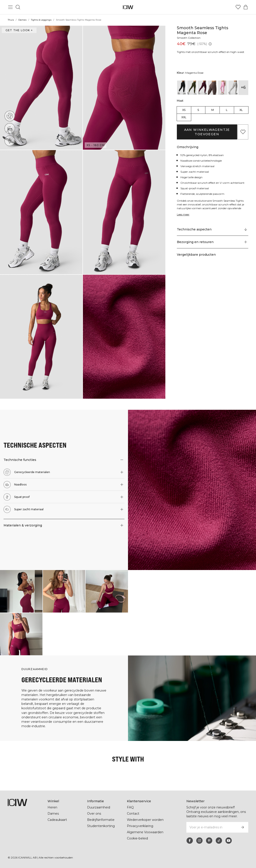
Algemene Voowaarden (145, 832)
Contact (133, 814)
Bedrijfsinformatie (101, 820)
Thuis (11, 20)
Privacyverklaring (140, 826)
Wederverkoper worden (145, 820)
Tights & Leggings (41, 20)
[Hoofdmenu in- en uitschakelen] (10, 7)
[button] (41, 88)
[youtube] (229, 841)
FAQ (130, 807)
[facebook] (190, 841)
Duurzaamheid (99, 807)
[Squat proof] (10, 141)
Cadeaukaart (57, 820)
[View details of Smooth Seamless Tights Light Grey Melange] (233, 88)
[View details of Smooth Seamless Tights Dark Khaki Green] (192, 88)
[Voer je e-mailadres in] (211, 827)
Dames (22, 20)
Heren (52, 807)
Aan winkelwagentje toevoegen (207, 132)
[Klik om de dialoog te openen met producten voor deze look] (21, 591)
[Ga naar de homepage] (128, 7)
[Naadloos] (11, 127)
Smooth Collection (189, 38)
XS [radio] (184, 110)
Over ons (94, 814)
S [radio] (198, 110)
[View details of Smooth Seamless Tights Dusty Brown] (212, 88)
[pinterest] (209, 841)
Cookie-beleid (137, 838)
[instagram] (199, 841)
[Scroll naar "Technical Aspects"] (213, 230)
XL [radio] (241, 110)
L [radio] (227, 110)
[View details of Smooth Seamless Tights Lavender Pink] (223, 88)
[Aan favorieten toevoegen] (243, 132)
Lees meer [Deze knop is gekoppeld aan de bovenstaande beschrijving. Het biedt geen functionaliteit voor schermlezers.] (184, 214)
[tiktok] (219, 841)
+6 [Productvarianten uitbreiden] (243, 87)
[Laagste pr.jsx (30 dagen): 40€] (210, 44)
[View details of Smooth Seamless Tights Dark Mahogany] (202, 88)
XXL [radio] (184, 117)
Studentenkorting (101, 826)
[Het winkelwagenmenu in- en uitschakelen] (246, 7)
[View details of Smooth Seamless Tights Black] (182, 88)
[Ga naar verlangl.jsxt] (238, 7)
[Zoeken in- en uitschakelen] (18, 7)
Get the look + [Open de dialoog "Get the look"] (19, 30)
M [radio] (213, 110)
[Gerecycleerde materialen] (11, 115)
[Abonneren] (243, 827)
